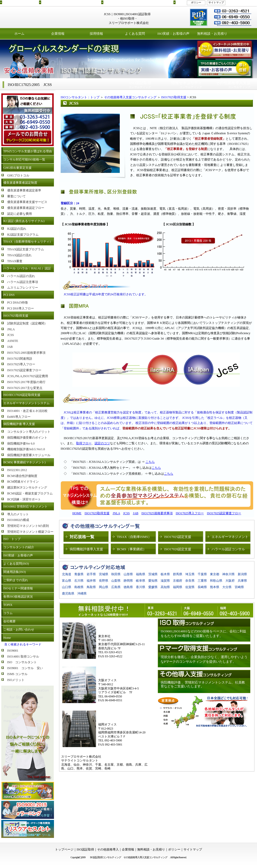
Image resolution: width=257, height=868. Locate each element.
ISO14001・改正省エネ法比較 (27, 411)
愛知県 (153, 581)
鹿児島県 (68, 594)
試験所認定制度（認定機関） (27, 323)
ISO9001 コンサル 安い (25, 668)
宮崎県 (239, 587)
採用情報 (96, 34)
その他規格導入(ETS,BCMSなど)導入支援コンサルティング (138, 2)
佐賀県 (190, 587)
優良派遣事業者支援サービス (27, 202)
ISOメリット (16, 680)
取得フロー (84, 443)
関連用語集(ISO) (15, 572)
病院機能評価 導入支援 (19, 424)
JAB (10, 347)
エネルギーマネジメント (230, 537)
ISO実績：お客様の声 (174, 34)
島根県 (79, 587)
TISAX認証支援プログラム (26, 249)
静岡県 (128, 581)
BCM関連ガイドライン (23, 482)
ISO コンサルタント (22, 662)
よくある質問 (135, 34)
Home (7, 638)
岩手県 (91, 574)
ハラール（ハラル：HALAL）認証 (27, 268)
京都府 (178, 581)
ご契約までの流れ (16, 580)
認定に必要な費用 (20, 214)
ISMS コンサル (17, 674)
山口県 (67, 587)
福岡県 (178, 587)
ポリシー (196, 2)
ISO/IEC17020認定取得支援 (22, 395)
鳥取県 (91, 587)
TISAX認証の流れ (19, 255)
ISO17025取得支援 (16, 316)
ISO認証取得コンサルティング (20, 2)
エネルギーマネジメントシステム (26, 403)
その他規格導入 (108, 849)
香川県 (141, 587)
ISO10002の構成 (18, 520)
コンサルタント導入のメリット (29, 432)
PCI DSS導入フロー (21, 308)
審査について (16, 196)
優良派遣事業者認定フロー (26, 208)
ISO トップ (12, 539)
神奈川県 (228, 574)
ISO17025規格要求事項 (157, 513)
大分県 (227, 587)
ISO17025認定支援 (178, 537)
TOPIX (8, 605)
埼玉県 (190, 574)
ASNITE (13, 341)
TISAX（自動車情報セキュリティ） (28, 242)
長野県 (104, 581)
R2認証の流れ (17, 229)
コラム (8, 613)
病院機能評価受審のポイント (27, 438)
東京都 (215, 574)
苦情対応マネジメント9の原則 (28, 526)
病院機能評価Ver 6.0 (21, 444)
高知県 (165, 587)
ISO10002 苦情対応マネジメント (25, 507)
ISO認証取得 (85, 849)
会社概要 (10, 621)
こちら (150, 462)
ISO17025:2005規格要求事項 (26, 353)
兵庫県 (242, 581)
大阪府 (230, 581)
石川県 (79, 581)
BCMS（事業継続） (132, 549)
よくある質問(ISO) (16, 564)
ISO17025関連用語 (20, 359)
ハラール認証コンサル (228, 549)
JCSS (11, 335)
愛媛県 (153, 587)
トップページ (64, 849)
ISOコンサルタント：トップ (80, 97)
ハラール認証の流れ (21, 276)
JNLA (11, 329)
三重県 (202, 581)
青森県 (79, 574)
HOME (77, 513)
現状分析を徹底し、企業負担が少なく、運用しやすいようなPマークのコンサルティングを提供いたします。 (204, 659)
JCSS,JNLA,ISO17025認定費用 (28, 376)
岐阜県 (141, 581)
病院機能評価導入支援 (86, 549)
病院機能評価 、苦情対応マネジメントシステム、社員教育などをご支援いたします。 (203, 684)
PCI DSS (9, 295)
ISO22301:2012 (17, 470)
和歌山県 (216, 581)
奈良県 (190, 581)
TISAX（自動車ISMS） (134, 537)
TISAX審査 (15, 261)
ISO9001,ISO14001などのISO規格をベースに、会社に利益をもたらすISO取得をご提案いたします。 (203, 634)
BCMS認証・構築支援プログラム (30, 493)
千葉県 (202, 574)
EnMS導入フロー (19, 417)
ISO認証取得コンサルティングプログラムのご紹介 (71, 2)
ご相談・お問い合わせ (19, 630)
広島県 (116, 587)
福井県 (91, 581)
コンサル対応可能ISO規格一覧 (24, 160)
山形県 (128, 574)
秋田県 (116, 574)
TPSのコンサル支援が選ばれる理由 (28, 151)
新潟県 (242, 574)
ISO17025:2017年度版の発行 (26, 382)
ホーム (19, 34)
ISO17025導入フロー (21, 364)
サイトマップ (216, 2)
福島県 (141, 574)
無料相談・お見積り (212, 34)
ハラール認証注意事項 (23, 282)
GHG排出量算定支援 (17, 168)
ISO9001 (13, 651)
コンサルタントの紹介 (19, 547)
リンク (180, 2)
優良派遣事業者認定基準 (24, 190)
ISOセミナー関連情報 (18, 588)
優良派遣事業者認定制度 (20, 183)
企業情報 (58, 34)
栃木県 (165, 574)
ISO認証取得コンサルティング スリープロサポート (39, 17)
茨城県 (153, 574)
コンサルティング (140, 85)
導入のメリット (18, 514)
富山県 (67, 581)
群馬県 (178, 574)
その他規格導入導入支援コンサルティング (146, 857)
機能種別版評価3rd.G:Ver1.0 (26, 449)
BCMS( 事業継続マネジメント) (24, 462)
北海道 (67, 574)
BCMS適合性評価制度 (22, 476)
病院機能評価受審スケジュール (29, 455)
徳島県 (128, 587)
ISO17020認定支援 (178, 549)
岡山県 (104, 587)
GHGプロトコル (18, 175)
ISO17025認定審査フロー (24, 370)
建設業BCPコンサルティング (27, 488)
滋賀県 (165, 581)
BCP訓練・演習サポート (24, 499)
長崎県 (202, 587)
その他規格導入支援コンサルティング (130, 97)
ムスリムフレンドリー (23, 288)
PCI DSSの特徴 (17, 303)
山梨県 (116, 581)
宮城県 (104, 574)
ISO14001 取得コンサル (23, 657)
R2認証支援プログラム (23, 235)
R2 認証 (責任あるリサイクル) (24, 221)
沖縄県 (82, 594)
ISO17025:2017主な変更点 (25, 388)
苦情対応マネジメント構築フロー (30, 532)
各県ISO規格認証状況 (18, 597)
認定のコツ (102, 443)
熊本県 (215, 587)
